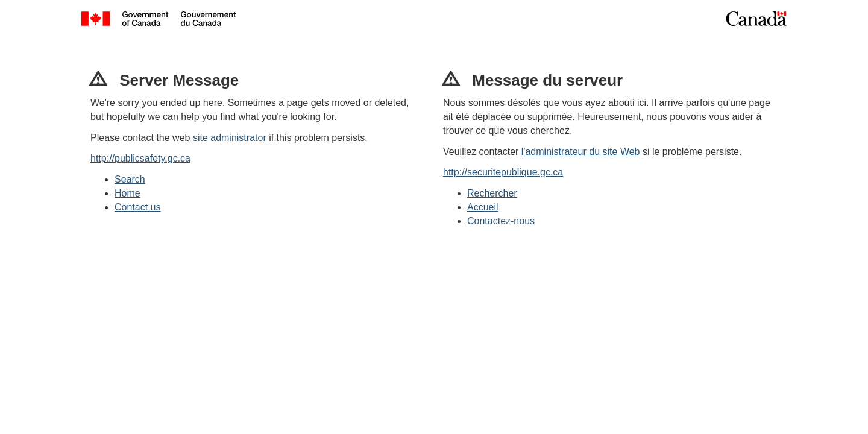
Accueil (483, 207)
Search (130, 179)
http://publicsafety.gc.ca (140, 158)
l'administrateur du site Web (581, 152)
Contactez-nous (501, 221)
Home (127, 193)
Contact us (137, 207)
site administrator (230, 138)
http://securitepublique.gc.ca (503, 172)
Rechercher (492, 193)
